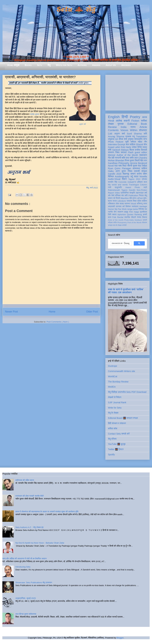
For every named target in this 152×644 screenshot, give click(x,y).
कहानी (127, 121)
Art (117, 139)
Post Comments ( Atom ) (58, 322)
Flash (131, 152)
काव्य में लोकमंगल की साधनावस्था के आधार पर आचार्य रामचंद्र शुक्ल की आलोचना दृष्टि (47, 512)
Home (52, 312)
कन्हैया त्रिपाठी (141, 150)
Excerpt (121, 144)
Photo (137, 187)
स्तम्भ (133, 127)
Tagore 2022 (134, 179)
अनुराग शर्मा (120, 134)
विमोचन (128, 206)
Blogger (120, 638)
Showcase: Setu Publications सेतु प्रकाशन (34, 583)
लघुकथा (111, 139)
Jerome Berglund (138, 163)
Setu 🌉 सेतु (76, 9)
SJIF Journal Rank (117, 402)
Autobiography (122, 176)
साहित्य (144, 168)
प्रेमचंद (144, 179)
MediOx (112, 387)
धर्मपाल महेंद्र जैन (139, 142)
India (123, 127)
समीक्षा (144, 121)
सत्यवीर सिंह (113, 182)
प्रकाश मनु (130, 136)
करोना (139, 174)
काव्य (145, 117)
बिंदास (132, 150)
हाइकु (126, 212)
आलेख (119, 121)
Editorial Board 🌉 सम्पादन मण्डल (123, 418)
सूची (127, 142)
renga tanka (132, 209)
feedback (138, 220)
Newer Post (11, 312)
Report (111, 193)
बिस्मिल (111, 176)
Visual (133, 204)
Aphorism (122, 215)
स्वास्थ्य (127, 204)
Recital (120, 217)
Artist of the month (116, 220)
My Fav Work (121, 209)
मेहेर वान (144, 160)
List (110, 134)
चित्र (124, 166)
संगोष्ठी (124, 225)
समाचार (124, 152)
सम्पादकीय (138, 139)
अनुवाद (131, 139)
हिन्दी (125, 117)
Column (144, 185)
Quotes (130, 215)
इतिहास (140, 182)
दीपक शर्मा (123, 139)
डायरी (145, 215)
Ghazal (139, 144)
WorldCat (113, 376)
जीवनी (130, 166)
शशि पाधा (125, 158)
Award (128, 187)
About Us (111, 65)
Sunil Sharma (134, 134)
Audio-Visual (114, 179)
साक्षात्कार (143, 155)
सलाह (122, 204)
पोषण (145, 174)
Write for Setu (64, 65)
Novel (111, 166)
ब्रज (110, 217)
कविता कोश (113, 428)
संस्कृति (132, 193)
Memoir (112, 155)
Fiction (135, 121)
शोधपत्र (143, 130)
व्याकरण (120, 212)
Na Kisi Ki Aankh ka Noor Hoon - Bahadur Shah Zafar (40, 543)
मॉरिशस (118, 196)
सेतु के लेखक (113, 413)
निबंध (117, 152)
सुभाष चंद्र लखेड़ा (140, 166)
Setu (40, 65)
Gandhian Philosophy (119, 163)
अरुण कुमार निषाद (124, 171)
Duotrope (113, 366)
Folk (114, 217)
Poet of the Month (135, 222)
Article (143, 127)
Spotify (111, 455)
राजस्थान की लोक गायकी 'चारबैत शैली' (30, 496)
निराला (141, 196)
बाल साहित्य (131, 144)
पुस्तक (121, 124)
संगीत (115, 222)
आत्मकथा (136, 168)
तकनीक (127, 217)
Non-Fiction (142, 190)
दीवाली (134, 217)
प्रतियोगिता (125, 193)
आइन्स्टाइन (140, 193)
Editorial (132, 124)
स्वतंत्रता (135, 206)
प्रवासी (137, 171)
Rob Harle (126, 147)
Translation (141, 136)
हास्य (134, 198)
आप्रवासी (111, 206)
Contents (113, 130)
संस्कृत (144, 171)
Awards (96, 65)
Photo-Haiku (129, 220)
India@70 (132, 182)
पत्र (116, 166)
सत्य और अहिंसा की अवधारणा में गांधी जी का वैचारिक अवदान (24, 559)
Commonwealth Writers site (122, 371)
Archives (126, 65)
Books (28, 65)
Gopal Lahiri (114, 147)
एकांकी (145, 220)
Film (131, 212)
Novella (143, 176)
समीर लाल (134, 158)
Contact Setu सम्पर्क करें (119, 434)
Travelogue (134, 185)
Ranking (138, 215)
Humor (111, 209)
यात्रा (136, 176)
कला (145, 182)
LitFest (140, 198)
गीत (109, 158)
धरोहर (134, 147)
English (114, 117)
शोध (145, 144)
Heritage (143, 206)
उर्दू (131, 176)
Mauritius (125, 198)
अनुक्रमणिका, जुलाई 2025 (26, 598)
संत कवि (124, 196)
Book (144, 124)
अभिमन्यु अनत (142, 204)
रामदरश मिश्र (132, 201)
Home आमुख (13, 65)
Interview (112, 144)
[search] (121, 243)
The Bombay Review (118, 382)
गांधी (110, 187)
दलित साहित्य (142, 201)
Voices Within (129, 130)
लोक (117, 204)
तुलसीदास (143, 212)
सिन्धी (118, 198)
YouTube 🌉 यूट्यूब (117, 444)
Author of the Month (127, 155)
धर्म (123, 206)
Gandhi (132, 190)
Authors (82, 65)
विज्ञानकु (126, 174)
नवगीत (110, 212)
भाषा (120, 166)
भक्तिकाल (111, 204)
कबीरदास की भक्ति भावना (25, 480)
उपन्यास (119, 206)
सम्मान (133, 174)
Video (117, 193)
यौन (115, 212)
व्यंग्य (145, 139)
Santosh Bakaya (120, 150)
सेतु (49, 65)
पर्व (114, 198)
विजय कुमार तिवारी (132, 160)
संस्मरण (111, 152)
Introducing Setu (23, 567)
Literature (122, 201)
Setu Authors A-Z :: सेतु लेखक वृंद (29, 527)
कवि (145, 134)
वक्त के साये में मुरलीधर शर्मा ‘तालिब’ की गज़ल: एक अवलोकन (126, 291)
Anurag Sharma (116, 136)
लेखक (111, 124)
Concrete (122, 182)
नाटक (115, 201)
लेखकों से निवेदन (115, 397)
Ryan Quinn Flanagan (120, 168)
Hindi (111, 121)
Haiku (111, 171)
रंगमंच (139, 217)
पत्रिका (110, 222)
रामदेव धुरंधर (35, 114)
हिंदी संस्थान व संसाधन (117, 423)
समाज (114, 215)
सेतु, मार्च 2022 (92, 188)
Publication (133, 196)
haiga (136, 212)
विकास (145, 217)
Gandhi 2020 (115, 174)
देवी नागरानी (116, 158)
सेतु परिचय (112, 439)
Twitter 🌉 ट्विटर (116, 449)
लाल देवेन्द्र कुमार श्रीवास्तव (26, 614)
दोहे (131, 198)
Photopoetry (122, 222)
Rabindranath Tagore (118, 190)
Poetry (135, 117)
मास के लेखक (117, 225)
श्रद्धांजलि (118, 187)
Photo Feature (116, 142)
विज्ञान (124, 179)
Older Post (92, 312)
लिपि (110, 215)
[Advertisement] (127, 92)
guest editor (141, 152)
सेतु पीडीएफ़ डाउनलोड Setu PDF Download (127, 392)
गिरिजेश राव (143, 209)
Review (112, 127)
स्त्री (145, 187)
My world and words (118, 185)
